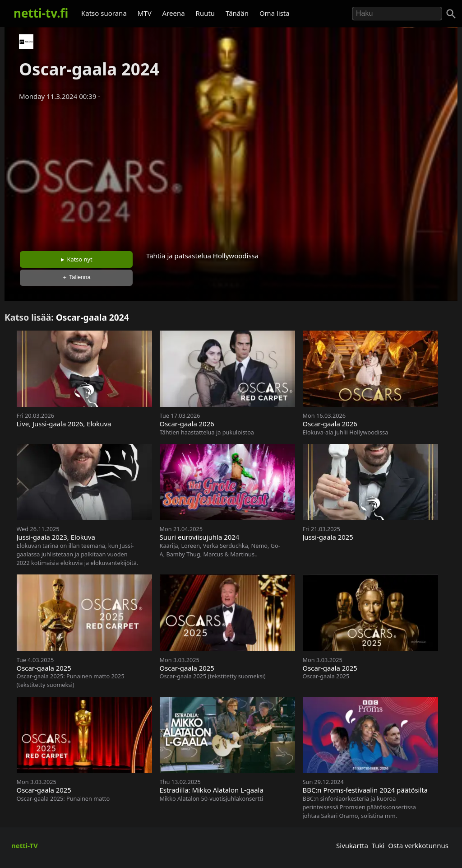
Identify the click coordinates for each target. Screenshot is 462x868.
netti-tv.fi (41, 13)
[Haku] (451, 14)
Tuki (378, 845)
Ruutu (206, 13)
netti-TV (25, 845)
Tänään (237, 13)
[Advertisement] (231, 173)
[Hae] (397, 14)
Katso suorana (104, 13)
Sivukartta (352, 845)
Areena (174, 13)
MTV (145, 13)
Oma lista (275, 13)
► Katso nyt (76, 259)
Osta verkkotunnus (418, 845)
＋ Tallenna (76, 277)
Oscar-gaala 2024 (92, 317)
